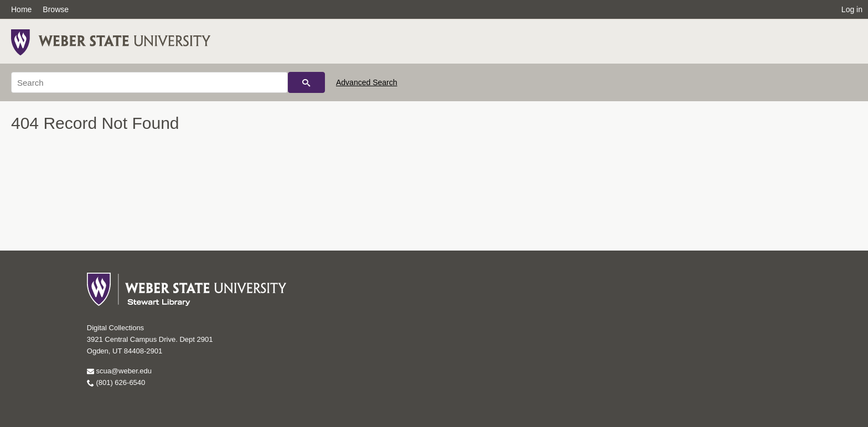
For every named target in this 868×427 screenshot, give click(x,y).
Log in (852, 9)
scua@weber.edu (119, 371)
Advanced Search (367, 82)
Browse (56, 9)
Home (21, 9)
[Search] (149, 82)
